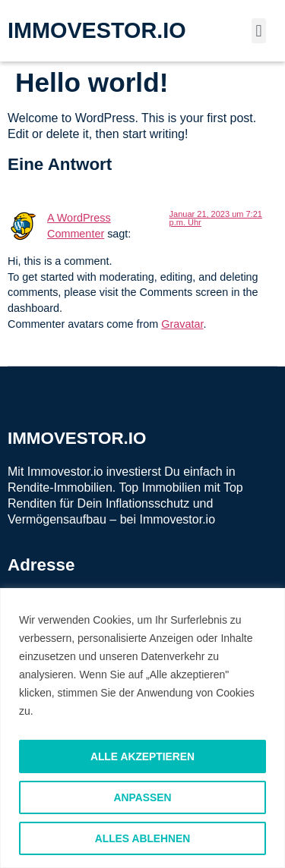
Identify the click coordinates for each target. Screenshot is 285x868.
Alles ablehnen (142, 838)
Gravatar (182, 324)
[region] (142, 728)
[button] (259, 31)
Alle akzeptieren (142, 756)
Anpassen (142, 797)
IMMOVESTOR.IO (97, 30)
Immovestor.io (177, 519)
